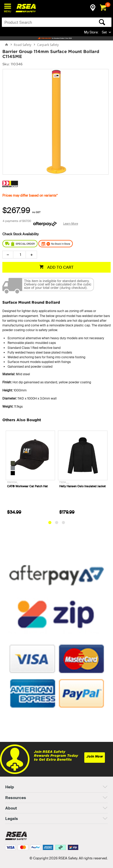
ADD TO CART (60, 267)
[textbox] (45, 22)
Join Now (95, 756)
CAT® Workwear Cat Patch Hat (27, 486)
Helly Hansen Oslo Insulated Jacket (82, 486)
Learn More (71, 224)
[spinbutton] (19, 255)
